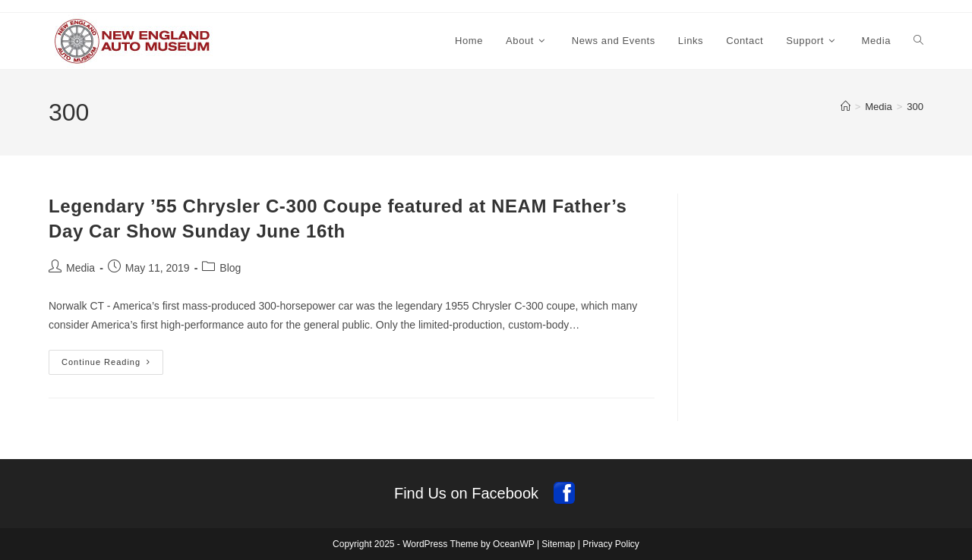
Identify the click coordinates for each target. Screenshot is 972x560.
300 (915, 107)
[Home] (846, 107)
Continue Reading (112, 366)
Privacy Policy (611, 544)
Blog (230, 268)
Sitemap (558, 544)
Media (80, 268)
